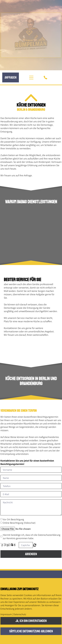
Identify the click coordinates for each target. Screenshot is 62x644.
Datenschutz (20, 614)
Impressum (6, 614)
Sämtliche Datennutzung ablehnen (31, 631)
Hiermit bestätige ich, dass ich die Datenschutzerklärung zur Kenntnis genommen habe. (32, 536)
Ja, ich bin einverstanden (31, 621)
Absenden (31, 554)
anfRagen (11, 77)
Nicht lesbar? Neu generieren (35, 545)
